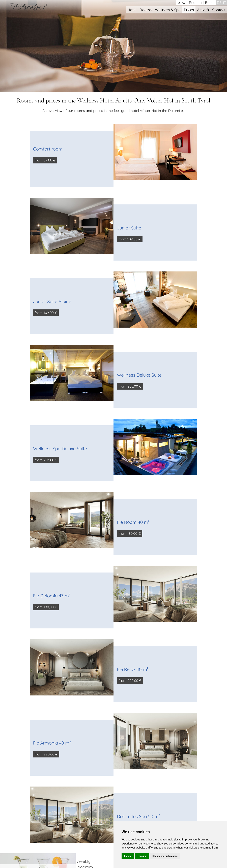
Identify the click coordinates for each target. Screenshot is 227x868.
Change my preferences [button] (165, 856)
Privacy (107, 856)
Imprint (97, 856)
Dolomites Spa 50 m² (138, 741)
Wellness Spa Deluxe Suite (60, 373)
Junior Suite (129, 152)
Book (209, 3)
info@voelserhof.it (35, 815)
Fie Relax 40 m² (133, 594)
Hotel (132, 10)
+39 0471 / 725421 (33, 809)
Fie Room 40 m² (133, 447)
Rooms (146, 10)
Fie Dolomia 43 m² (52, 520)
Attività (203, 10)
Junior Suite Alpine (52, 226)
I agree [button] (128, 856)
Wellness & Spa (168, 10)
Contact (219, 10)
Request (196, 3)
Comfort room (48, 73)
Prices (189, 10)
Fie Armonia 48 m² (52, 667)
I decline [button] (142, 856)
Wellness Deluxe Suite (139, 299)
